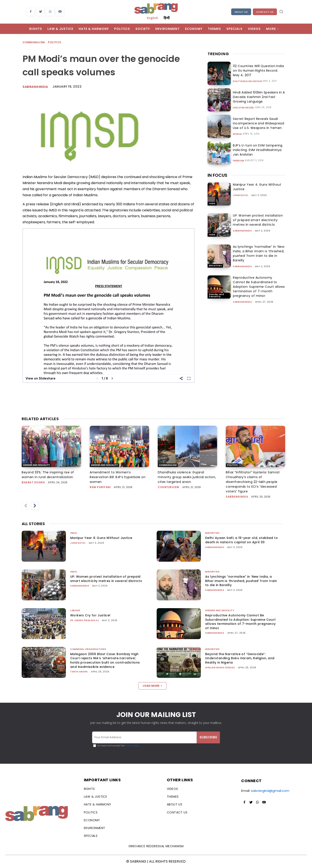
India (212, 203)
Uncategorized (243, 108)
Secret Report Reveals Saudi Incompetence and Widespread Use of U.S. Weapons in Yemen (257, 123)
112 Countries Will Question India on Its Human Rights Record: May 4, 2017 (258, 71)
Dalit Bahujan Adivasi (248, 81)
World (237, 134)
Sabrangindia (35, 87)
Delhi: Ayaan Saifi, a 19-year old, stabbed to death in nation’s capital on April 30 (241, 540)
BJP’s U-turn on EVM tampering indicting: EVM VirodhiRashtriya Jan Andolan (259, 150)
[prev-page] (26, 506)
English (153, 18)
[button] (281, 11)
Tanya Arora (79, 672)
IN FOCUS (217, 175)
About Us (241, 12)
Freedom (239, 161)
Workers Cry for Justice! (90, 615)
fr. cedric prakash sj (85, 620)
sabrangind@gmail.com (270, 791)
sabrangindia (242, 231)
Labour (75, 610)
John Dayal (241, 195)
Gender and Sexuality (216, 295)
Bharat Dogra (33, 482)
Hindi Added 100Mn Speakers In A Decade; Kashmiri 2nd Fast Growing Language (257, 97)
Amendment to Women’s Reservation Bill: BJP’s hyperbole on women (118, 477)
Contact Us (265, 12)
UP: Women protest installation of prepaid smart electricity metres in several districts (258, 220)
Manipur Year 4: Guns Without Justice (101, 538)
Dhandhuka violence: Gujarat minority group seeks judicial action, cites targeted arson (187, 477)
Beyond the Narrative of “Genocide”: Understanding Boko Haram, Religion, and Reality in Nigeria (240, 658)
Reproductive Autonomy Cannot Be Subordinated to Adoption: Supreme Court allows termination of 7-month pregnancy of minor (259, 287)
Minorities (215, 266)
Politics (55, 43)
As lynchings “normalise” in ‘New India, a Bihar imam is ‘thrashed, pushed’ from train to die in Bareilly (259, 253)
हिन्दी (167, 18)
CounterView (168, 487)
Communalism (34, 43)
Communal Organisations (88, 649)
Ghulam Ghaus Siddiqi (220, 668)
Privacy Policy (132, 746)
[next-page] (35, 506)
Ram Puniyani (100, 487)
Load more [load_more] (152, 686)
